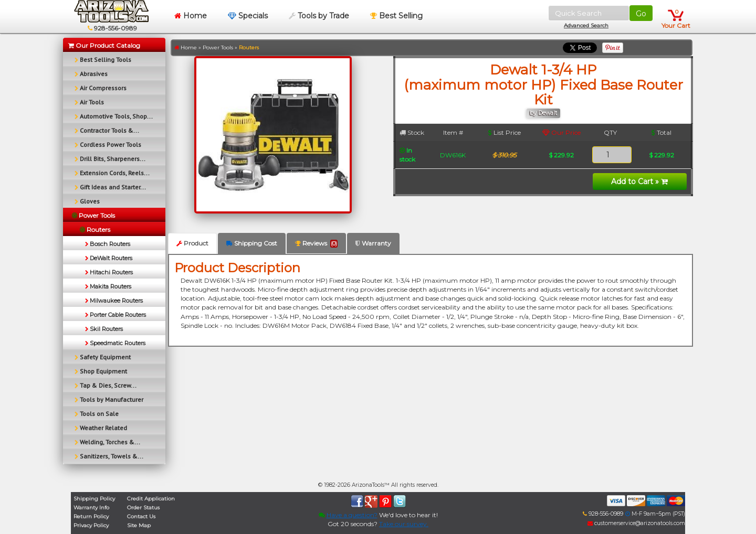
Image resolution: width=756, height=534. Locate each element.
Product (192, 243)
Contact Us (141, 516)
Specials (248, 16)
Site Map (139, 525)
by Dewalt (543, 113)
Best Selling (396, 16)
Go (641, 14)
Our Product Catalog (104, 45)
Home (191, 16)
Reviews (316, 243)
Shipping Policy (94, 499)
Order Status (143, 508)
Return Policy (91, 516)
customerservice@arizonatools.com (636, 523)
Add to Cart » (639, 181)
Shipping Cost (252, 243)
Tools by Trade (319, 16)
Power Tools (218, 47)
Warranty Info (91, 508)
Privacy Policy (91, 525)
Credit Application (151, 499)
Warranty (373, 243)
